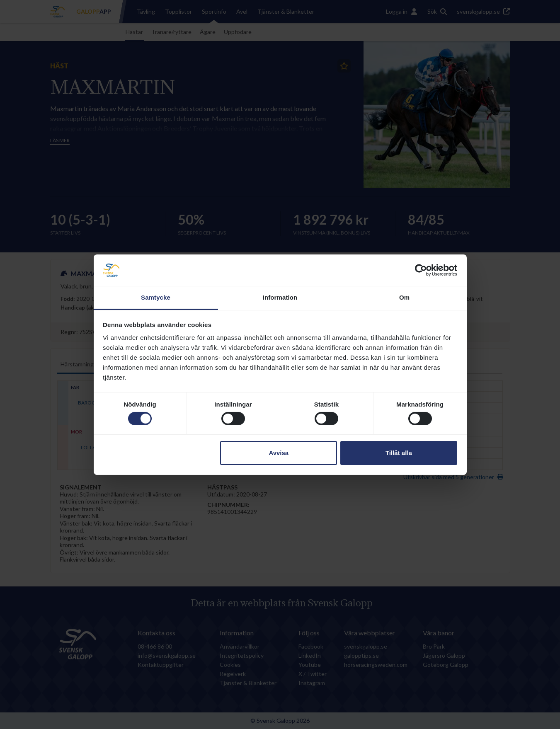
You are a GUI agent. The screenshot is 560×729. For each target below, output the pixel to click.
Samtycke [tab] (156, 297)
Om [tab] (404, 297)
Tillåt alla (399, 453)
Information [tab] (280, 297)
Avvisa (279, 453)
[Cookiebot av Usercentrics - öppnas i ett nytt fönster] (421, 270)
